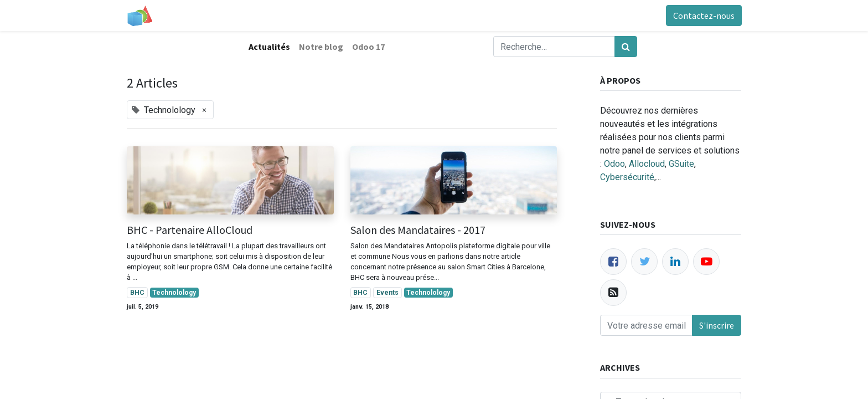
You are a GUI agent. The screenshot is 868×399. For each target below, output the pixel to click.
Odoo (614, 164)
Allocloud (647, 164)
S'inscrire (717, 325)
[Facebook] (613, 262)
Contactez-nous (703, 16)
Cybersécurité (627, 177)
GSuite (681, 164)
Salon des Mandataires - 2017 (418, 230)
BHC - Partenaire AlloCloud (190, 230)
